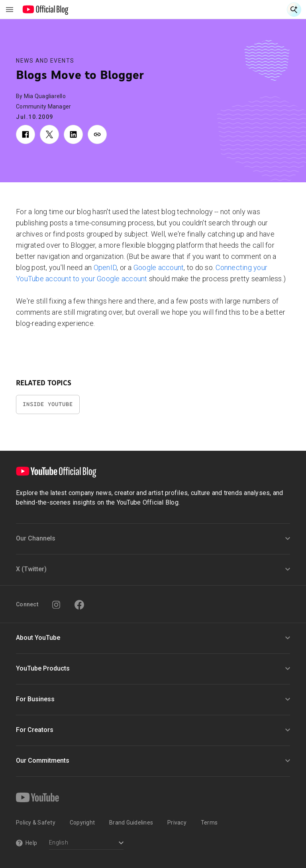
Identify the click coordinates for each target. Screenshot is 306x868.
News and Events (45, 61)
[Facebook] (79, 605)
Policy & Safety (36, 823)
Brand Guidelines (131, 823)
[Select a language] (86, 843)
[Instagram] (56, 605)
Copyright (82, 823)
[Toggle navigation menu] (10, 10)
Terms (209, 823)
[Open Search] (294, 10)
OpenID (105, 267)
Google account (159, 267)
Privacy (177, 823)
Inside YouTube (48, 404)
